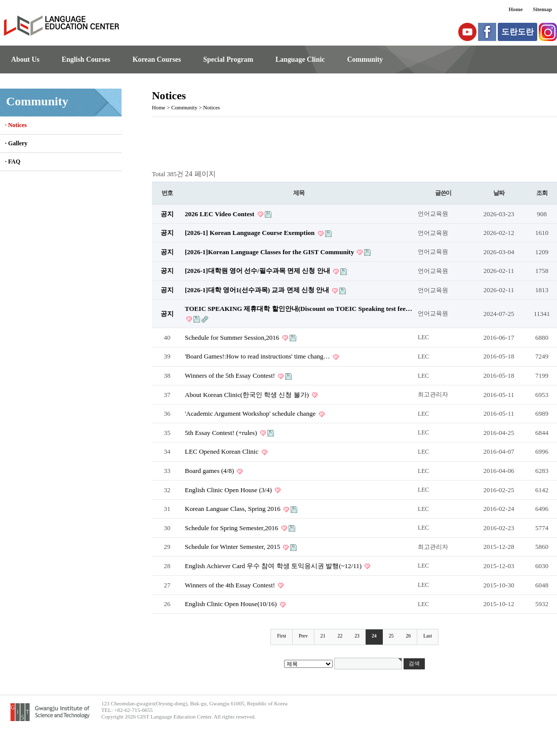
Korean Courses (157, 59)
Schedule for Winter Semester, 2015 (233, 547)
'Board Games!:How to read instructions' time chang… (258, 356)
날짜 (499, 193)
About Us (25, 59)
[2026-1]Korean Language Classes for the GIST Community (270, 252)
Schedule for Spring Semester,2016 (232, 528)
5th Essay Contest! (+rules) (222, 433)
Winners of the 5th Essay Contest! (231, 375)
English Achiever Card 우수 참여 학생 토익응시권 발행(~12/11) (274, 566)
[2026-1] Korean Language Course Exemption (251, 233)
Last (428, 636)
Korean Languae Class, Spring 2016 (233, 509)
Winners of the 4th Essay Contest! (231, 585)
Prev (303, 636)
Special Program (228, 59)
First (282, 636)
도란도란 (518, 32)
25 (391, 636)
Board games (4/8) (210, 471)
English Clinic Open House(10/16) (232, 604)
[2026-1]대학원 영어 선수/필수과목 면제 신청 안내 (258, 271)
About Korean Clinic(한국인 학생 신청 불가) (248, 395)
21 (323, 636)
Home (516, 9)
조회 (542, 193)
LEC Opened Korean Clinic (223, 451)
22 (340, 636)
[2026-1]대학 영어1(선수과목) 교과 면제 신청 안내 (258, 290)
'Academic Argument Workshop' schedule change (251, 413)
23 (357, 636)
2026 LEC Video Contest (221, 214)
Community (365, 59)
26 (408, 636)
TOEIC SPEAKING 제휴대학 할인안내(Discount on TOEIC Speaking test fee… (299, 309)
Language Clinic (300, 59)
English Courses (86, 59)
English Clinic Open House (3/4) (229, 490)
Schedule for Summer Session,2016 (233, 337)
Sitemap (542, 9)
